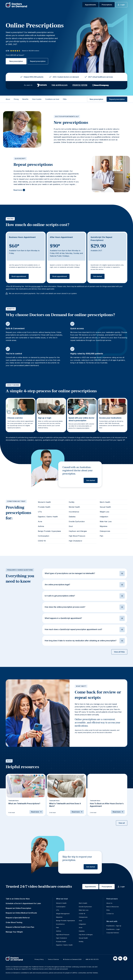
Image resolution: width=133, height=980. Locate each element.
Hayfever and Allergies (78, 531)
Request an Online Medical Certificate (21, 913)
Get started (98, 276)
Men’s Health (105, 502)
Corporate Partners (113, 933)
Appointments (90, 5)
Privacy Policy (39, 959)
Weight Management (63, 914)
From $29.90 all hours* (15, 55)
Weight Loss (104, 512)
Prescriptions (107, 5)
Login (121, 5)
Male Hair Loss (106, 521)
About (8, 99)
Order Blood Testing (14, 922)
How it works (37, 99)
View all (122, 823)
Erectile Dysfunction (77, 521)
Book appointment (19, 276)
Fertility (72, 502)
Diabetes (72, 517)
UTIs (40, 512)
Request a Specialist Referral (18, 918)
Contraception (44, 536)
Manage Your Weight (14, 932)
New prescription (16, 61)
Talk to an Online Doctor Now (18, 899)
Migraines (104, 526)
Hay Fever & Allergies (86, 935)
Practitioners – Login (113, 929)
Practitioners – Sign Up (114, 926)
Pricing (16, 99)
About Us (109, 903)
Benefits (25, 99)
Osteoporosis (105, 531)
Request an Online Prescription (18, 908)
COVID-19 (42, 541)
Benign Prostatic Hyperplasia (49, 531)
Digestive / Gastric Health (48, 517)
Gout (71, 526)
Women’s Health (44, 502)
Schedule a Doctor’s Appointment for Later (23, 903)
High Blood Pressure (77, 536)
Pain (101, 536)
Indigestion (104, 517)
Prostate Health (44, 507)
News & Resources (113, 907)
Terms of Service (53, 959)
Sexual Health (105, 507)
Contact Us (110, 914)
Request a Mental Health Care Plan (20, 927)
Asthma (41, 526)
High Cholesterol (75, 541)
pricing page (36, 286)
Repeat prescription (38, 61)
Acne (40, 521)
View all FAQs (119, 652)
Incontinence (74, 512)
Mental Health (74, 507)
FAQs (65, 99)
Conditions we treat (52, 99)
